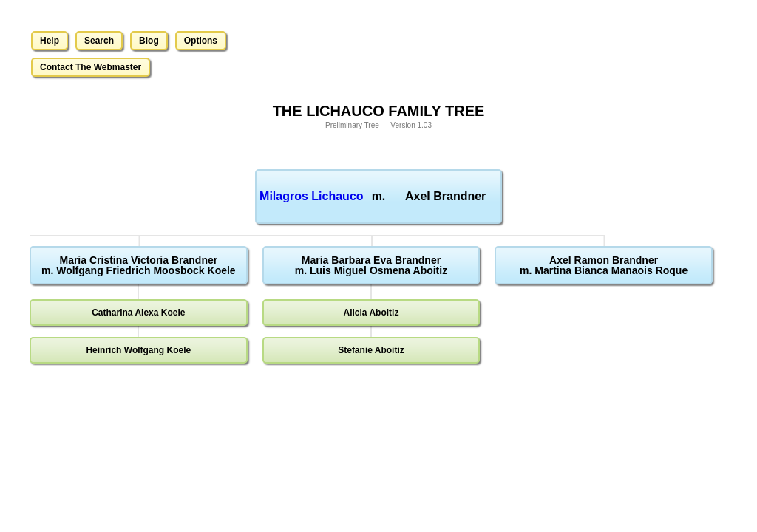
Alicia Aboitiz (371, 313)
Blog (149, 41)
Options (201, 41)
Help (50, 41)
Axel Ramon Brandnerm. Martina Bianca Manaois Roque (604, 265)
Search (99, 41)
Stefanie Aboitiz (371, 350)
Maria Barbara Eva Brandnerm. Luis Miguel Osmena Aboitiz (371, 265)
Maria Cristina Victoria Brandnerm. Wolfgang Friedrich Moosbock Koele (139, 265)
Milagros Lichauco (311, 196)
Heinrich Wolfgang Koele (138, 350)
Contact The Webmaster (91, 67)
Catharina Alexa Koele (138, 313)
